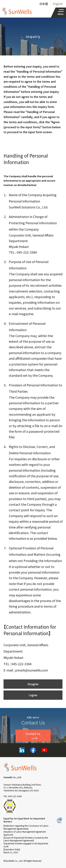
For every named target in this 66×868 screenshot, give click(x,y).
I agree (33, 703)
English (58, 4)
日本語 (44, 4)
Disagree (33, 692)
